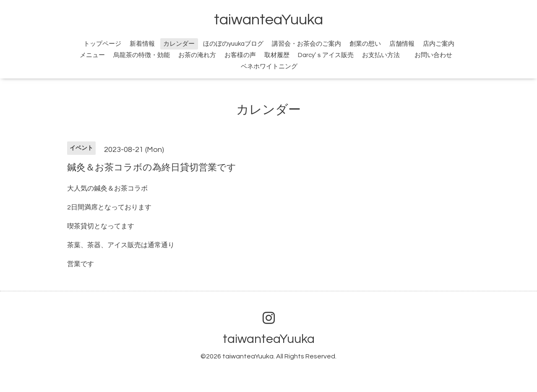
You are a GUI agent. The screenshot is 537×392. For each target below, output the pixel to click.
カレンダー (179, 44)
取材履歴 (277, 55)
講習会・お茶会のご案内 (306, 44)
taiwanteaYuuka (268, 20)
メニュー (92, 55)
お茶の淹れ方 (197, 55)
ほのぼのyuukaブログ (233, 44)
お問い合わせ (438, 55)
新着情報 (142, 44)
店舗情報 (402, 44)
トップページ (102, 44)
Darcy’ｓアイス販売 (326, 55)
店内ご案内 (439, 44)
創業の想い (365, 44)
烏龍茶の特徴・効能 (142, 55)
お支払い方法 (381, 55)
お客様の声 (240, 55)
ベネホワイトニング (269, 67)
